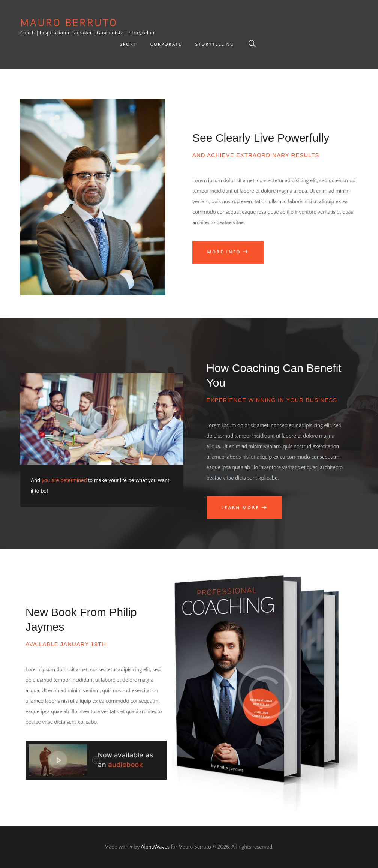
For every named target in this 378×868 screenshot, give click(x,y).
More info (224, 252)
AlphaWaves (155, 847)
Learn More (240, 508)
